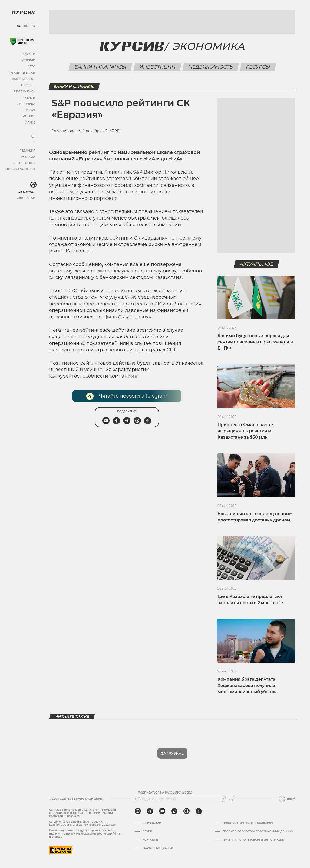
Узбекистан (26, 198)
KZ (33, 26)
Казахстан (27, 192)
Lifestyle (28, 85)
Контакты (150, 840)
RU (19, 26)
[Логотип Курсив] (23, 12)
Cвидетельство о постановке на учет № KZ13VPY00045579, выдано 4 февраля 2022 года (82, 823)
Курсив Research (22, 73)
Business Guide (24, 79)
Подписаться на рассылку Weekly (166, 793)
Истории (28, 60)
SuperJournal (24, 91)
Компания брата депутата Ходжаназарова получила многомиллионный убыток (247, 685)
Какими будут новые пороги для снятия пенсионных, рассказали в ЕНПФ (255, 342)
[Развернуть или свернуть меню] (33, 137)
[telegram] (150, 811)
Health (30, 98)
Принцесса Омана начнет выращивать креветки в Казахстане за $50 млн (246, 431)
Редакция (27, 151)
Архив (30, 123)
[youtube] (162, 811)
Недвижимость (211, 67)
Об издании (152, 823)
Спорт (30, 110)
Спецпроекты (24, 163)
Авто (31, 67)
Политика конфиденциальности (249, 823)
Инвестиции (157, 67)
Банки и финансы (100, 67)
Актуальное (257, 264)
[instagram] (138, 811)
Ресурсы (258, 67)
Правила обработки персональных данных (258, 832)
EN (26, 26)
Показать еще (172, 753)
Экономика (26, 104)
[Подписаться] (229, 799)
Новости (28, 54)
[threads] (187, 811)
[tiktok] (174, 811)
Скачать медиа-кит (158, 848)
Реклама (28, 157)
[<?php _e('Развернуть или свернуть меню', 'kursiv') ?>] (34, 185)
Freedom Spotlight (20, 169)
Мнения (29, 116)
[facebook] (199, 811)
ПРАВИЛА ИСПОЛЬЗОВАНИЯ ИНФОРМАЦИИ (254, 840)
